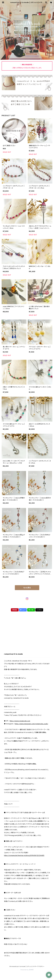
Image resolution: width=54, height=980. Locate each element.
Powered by (27, 970)
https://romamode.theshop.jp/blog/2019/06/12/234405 (24, 855)
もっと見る (27, 588)
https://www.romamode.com (20, 721)
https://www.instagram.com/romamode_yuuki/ (31, 724)
